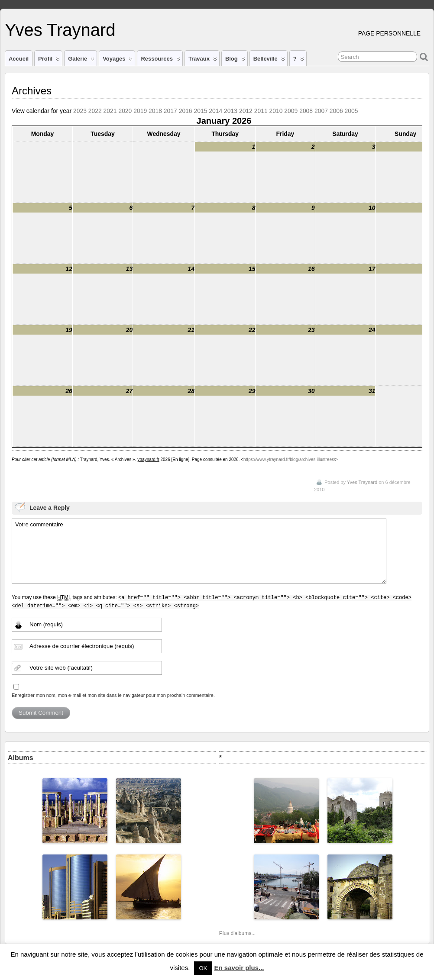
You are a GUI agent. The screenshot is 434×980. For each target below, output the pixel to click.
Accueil (19, 59)
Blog (235, 61)
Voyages (118, 61)
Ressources (160, 61)
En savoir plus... (239, 968)
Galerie (81, 61)
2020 (125, 111)
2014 (215, 111)
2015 (200, 111)
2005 (351, 111)
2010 (276, 111)
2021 (110, 111)
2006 (336, 111)
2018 (155, 111)
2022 (95, 111)
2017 (170, 111)
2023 (80, 111)
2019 (140, 111)
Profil (49, 61)
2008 (306, 111)
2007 (321, 111)
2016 (186, 111)
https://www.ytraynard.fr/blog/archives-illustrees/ (289, 459)
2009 (291, 111)
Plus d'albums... (237, 933)
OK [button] (203, 968)
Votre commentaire (199, 551)
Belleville (269, 61)
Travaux (203, 61)
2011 (261, 111)
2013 (231, 111)
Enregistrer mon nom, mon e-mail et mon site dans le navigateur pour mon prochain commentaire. (113, 695)
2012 (246, 111)
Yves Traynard (60, 30)
